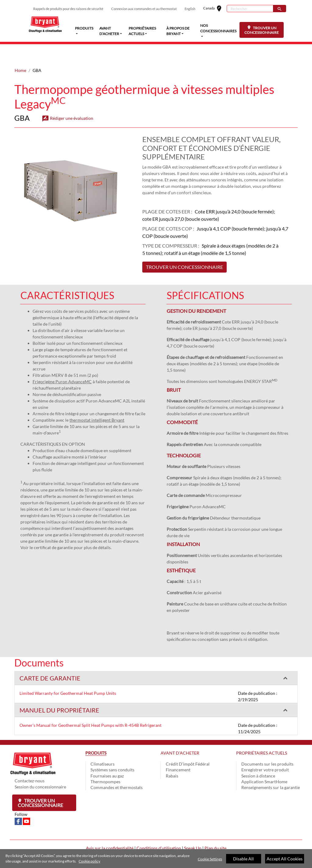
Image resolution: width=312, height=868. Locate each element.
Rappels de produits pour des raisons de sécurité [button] (68, 9)
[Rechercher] (250, 9)
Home (20, 51)
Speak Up (193, 829)
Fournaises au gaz (107, 757)
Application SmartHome (264, 762)
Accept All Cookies (285, 859)
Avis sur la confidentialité (110, 829)
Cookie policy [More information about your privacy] (89, 861)
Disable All (243, 859)
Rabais (172, 757)
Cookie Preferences (156, 849)
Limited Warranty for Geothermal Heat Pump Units (68, 674)
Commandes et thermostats (117, 768)
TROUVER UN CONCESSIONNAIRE (262, 30)
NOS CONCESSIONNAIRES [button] (218, 28)
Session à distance (258, 757)
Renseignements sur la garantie (271, 768)
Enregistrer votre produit (265, 750)
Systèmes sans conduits (112, 750)
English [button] (190, 9)
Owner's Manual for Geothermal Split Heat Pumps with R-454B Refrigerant (90, 706)
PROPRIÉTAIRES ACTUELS (262, 734)
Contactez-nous (30, 761)
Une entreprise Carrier (156, 836)
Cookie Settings (210, 859)
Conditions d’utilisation (159, 829)
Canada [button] (215, 9)
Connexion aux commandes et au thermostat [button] (144, 9)
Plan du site (215, 829)
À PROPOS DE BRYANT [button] (178, 31)
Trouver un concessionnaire (40, 783)
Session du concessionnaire (40, 768)
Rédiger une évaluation (67, 99)
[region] (156, 859)
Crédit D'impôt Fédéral (188, 745)
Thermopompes (105, 762)
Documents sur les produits (267, 745)
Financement (178, 750)
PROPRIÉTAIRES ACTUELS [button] (142, 31)
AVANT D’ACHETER (180, 734)
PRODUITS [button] (84, 28)
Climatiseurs (103, 745)
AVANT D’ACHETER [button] (109, 31)
